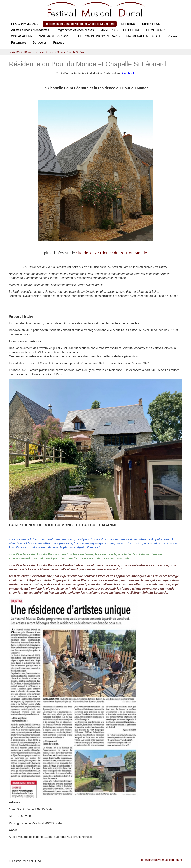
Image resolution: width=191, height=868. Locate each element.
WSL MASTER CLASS (54, 36)
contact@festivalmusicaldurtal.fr (161, 860)
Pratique (59, 43)
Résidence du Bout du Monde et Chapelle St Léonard (80, 24)
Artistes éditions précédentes (30, 30)
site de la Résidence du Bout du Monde (112, 253)
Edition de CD (151, 24)
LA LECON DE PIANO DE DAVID (98, 36)
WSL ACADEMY (22, 36)
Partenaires (19, 43)
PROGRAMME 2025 (25, 24)
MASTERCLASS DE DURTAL (120, 30)
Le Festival (128, 24)
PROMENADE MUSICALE (144, 36)
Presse (172, 36)
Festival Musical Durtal (20, 52)
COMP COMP (155, 30)
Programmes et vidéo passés (75, 30)
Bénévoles (40, 43)
